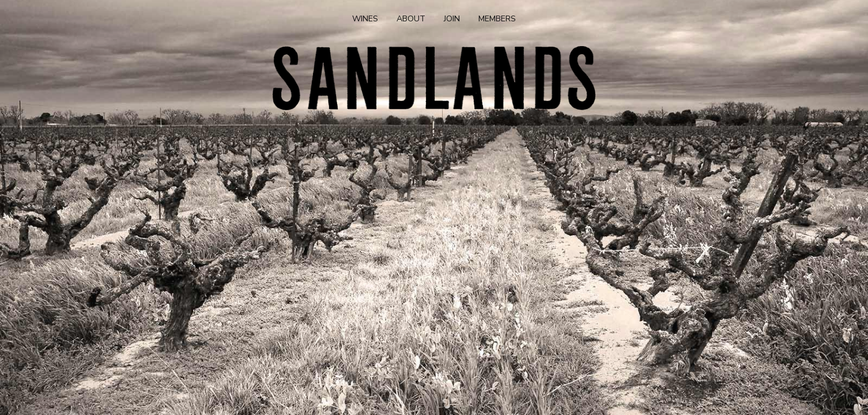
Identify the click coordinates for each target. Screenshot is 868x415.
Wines (365, 19)
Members (497, 19)
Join (452, 19)
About (411, 19)
